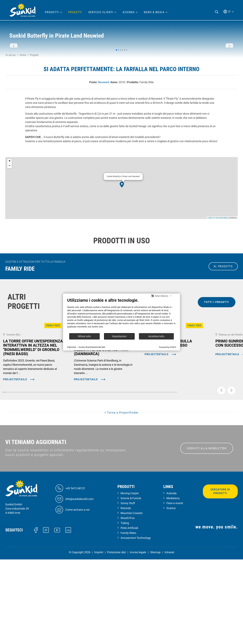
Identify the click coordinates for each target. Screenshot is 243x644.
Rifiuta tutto (84, 336)
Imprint (99, 637)
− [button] (10, 214)
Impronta (72, 347)
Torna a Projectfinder (122, 497)
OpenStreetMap (222, 266)
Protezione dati (117, 637)
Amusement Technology (136, 622)
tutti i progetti (217, 351)
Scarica (171, 593)
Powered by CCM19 (168, 347)
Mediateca (173, 583)
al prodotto (223, 315)
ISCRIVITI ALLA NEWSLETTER (207, 533)
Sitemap (155, 637)
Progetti (75, 12)
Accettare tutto (156, 336)
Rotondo (126, 593)
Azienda (171, 578)
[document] (122, 315)
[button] (14, 70)
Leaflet (210, 266)
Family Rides (128, 617)
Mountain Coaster (132, 598)
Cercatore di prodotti (220, 576)
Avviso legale (138, 637)
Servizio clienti (101, 12)
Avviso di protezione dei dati (92, 347)
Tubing (125, 608)
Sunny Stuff (128, 588)
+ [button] (10, 210)
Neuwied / (104, 130)
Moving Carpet (130, 578)
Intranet (169, 637)
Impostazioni (119, 336)
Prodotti (52, 12)
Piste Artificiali (129, 612)
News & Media (154, 12)
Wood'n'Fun (128, 603)
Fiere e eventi (175, 588)
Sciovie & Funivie (131, 583)
